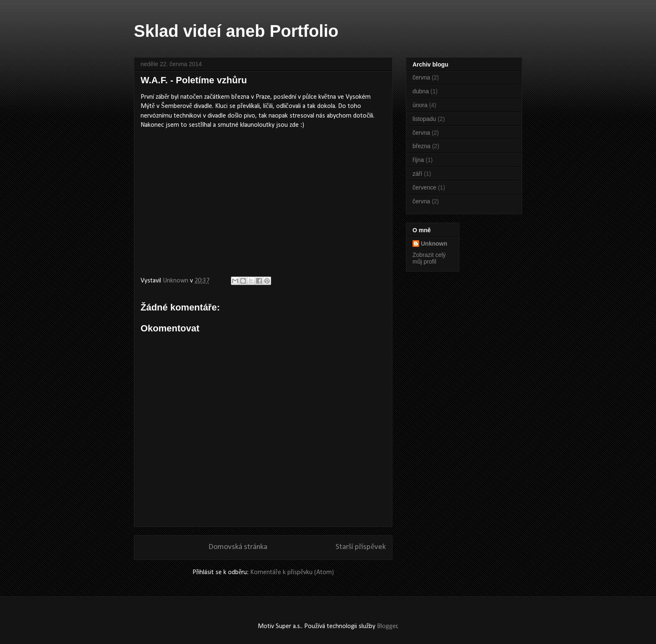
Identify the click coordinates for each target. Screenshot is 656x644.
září (417, 174)
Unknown (434, 244)
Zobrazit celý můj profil (429, 258)
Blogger (387, 626)
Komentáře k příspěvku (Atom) (292, 572)
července (424, 187)
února (420, 105)
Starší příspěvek (361, 547)
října (418, 160)
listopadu (424, 119)
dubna (421, 91)
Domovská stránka (238, 547)
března (422, 146)
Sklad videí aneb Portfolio (236, 31)
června (421, 77)
